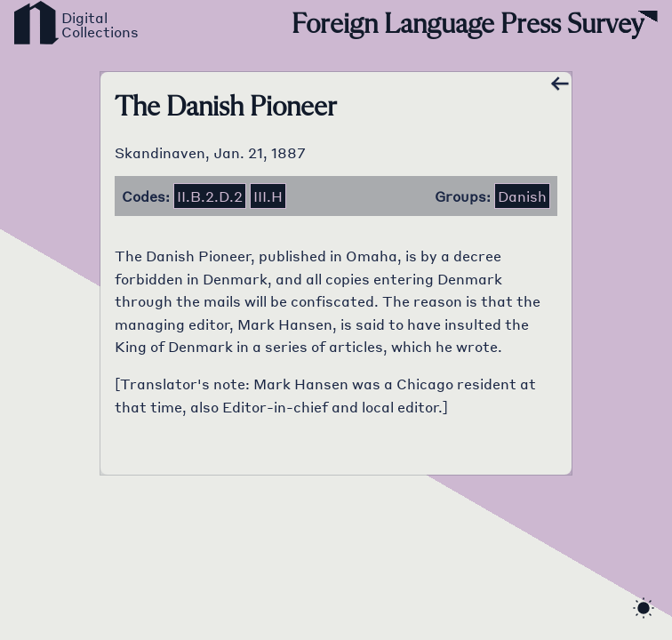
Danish (522, 196)
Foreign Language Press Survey (468, 25)
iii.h (268, 196)
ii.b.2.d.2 (210, 196)
